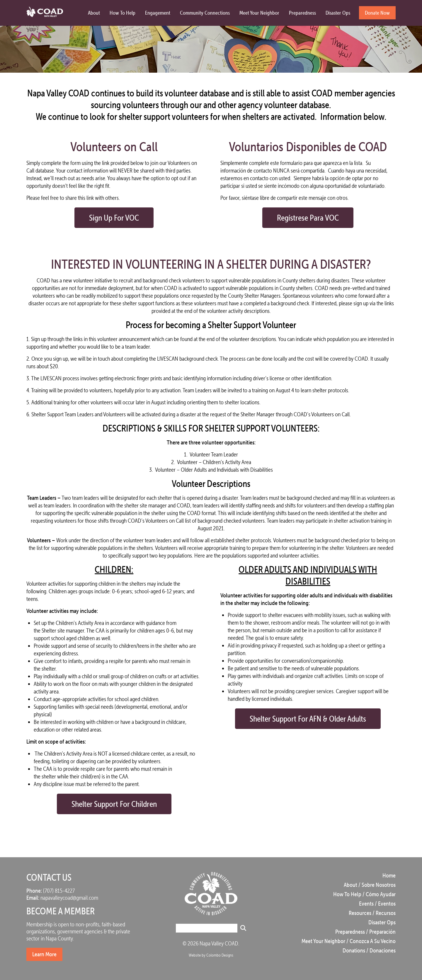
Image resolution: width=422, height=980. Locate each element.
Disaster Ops (338, 13)
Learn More (44, 954)
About (94, 13)
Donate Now (377, 13)
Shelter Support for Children (114, 804)
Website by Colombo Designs (211, 955)
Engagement (158, 13)
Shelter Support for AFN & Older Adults (308, 719)
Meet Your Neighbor (259, 13)
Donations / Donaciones (369, 950)
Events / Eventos (377, 904)
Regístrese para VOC (308, 218)
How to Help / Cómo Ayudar (364, 894)
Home (389, 875)
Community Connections (205, 13)
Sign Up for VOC (114, 218)
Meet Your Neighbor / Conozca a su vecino (349, 941)
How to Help (122, 13)
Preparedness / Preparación (365, 932)
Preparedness (302, 13)
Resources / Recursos (372, 913)
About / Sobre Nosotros (370, 885)
